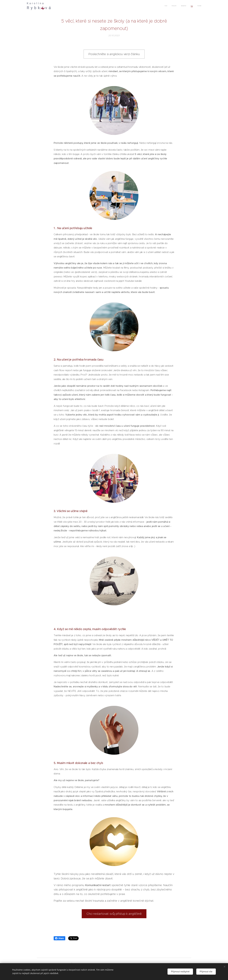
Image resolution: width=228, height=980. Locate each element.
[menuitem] (183, 6)
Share (59, 938)
